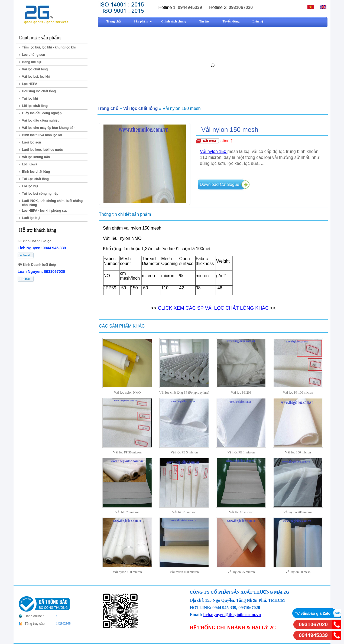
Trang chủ (108, 108)
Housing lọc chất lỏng (39, 91)
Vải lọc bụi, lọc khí (36, 77)
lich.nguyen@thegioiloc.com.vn (232, 615)
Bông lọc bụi (32, 62)
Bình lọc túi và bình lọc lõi (42, 135)
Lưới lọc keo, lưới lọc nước (42, 150)
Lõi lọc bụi (30, 186)
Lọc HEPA (30, 84)
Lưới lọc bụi (31, 218)
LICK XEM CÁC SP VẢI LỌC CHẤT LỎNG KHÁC (215, 308)
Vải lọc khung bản (36, 157)
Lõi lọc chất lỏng (35, 106)
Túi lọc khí (30, 99)
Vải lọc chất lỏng (35, 69)
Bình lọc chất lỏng (36, 172)
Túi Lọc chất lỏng (35, 179)
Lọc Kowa (30, 164)
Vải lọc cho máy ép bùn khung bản (49, 128)
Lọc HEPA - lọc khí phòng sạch (46, 211)
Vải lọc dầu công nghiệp (41, 120)
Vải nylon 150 (214, 151)
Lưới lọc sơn (31, 142)
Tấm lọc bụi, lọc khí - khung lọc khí (49, 47)
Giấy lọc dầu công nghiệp (42, 113)
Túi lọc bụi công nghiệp (40, 194)
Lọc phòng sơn (33, 55)
